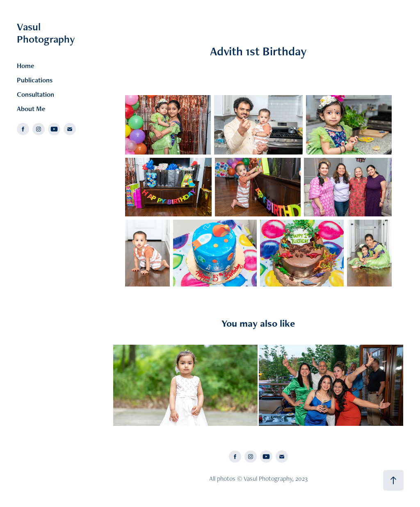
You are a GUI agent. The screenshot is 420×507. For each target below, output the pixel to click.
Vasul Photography (46, 33)
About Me (31, 109)
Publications (35, 80)
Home (25, 66)
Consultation (35, 94)
